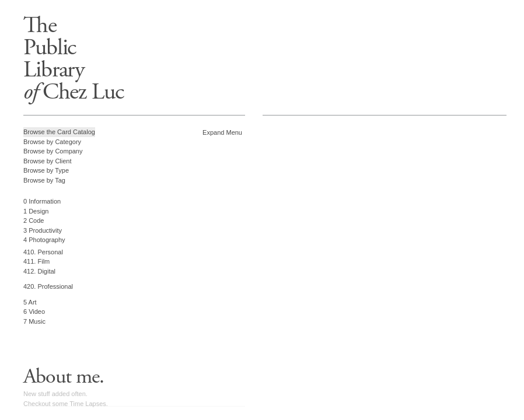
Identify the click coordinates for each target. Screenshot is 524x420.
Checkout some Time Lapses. (66, 404)
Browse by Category (52, 142)
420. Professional (48, 286)
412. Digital (39, 271)
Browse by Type (46, 170)
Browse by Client (48, 161)
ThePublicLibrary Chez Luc (74, 59)
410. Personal (43, 252)
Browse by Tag (44, 180)
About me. (64, 377)
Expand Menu (222, 132)
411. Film (36, 261)
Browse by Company (53, 151)
